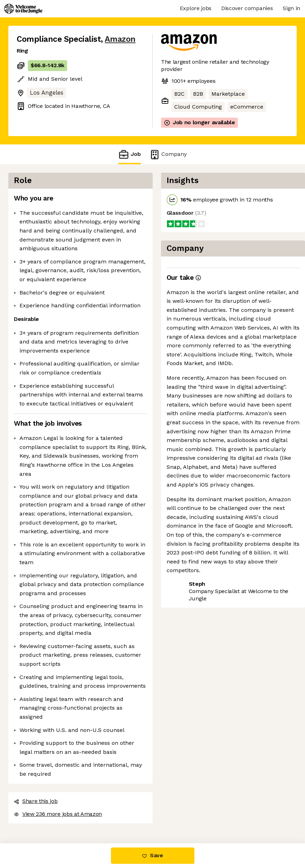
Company (168, 154)
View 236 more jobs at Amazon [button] (58, 814)
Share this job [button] (36, 801)
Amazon (120, 39)
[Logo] (23, 9)
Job (129, 154)
